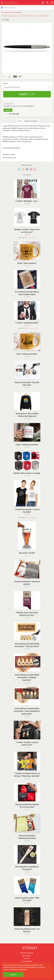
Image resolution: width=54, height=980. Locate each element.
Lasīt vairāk (23, 969)
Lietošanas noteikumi (27, 953)
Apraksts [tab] (20, 121)
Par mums (27, 958)
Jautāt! (8, 110)
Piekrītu (13, 975)
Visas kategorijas (27, 961)
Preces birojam (6, 12)
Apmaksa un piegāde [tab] (31, 121)
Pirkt (27, 94)
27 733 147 (14, 114)
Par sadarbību (27, 956)
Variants (6, 84)
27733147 (30, 948)
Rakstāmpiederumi (16, 12)
